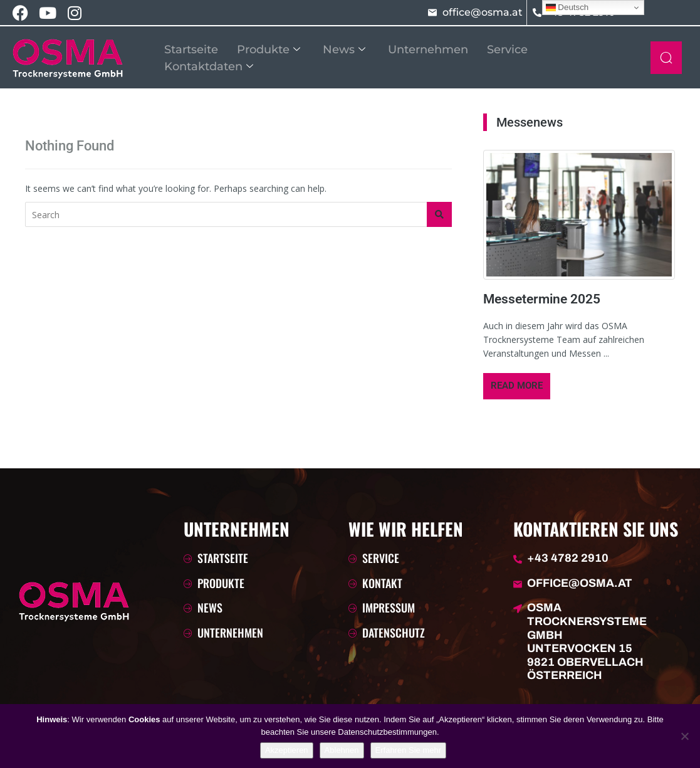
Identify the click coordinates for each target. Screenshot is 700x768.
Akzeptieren (287, 750)
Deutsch (567, 8)
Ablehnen (342, 750)
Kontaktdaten (209, 65)
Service (507, 49)
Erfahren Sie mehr (409, 750)
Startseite (191, 49)
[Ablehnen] (684, 736)
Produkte (269, 49)
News (344, 49)
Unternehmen (428, 49)
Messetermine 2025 (542, 299)
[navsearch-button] (666, 58)
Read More (517, 386)
